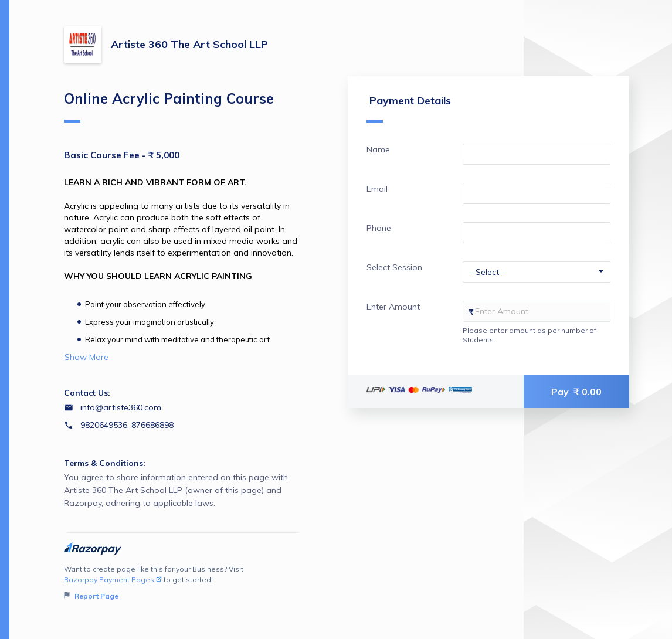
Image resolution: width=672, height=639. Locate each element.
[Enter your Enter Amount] (537, 311)
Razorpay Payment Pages (113, 579)
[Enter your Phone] (537, 233)
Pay (576, 392)
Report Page (91, 596)
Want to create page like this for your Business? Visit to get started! (183, 583)
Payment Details (409, 108)
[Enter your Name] (537, 154)
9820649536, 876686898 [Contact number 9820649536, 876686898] (127, 425)
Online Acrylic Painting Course (169, 106)
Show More (86, 357)
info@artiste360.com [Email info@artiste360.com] (121, 407)
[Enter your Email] (537, 193)
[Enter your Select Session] (537, 272)
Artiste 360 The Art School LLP (189, 44)
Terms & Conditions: (105, 463)
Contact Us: (87, 393)
